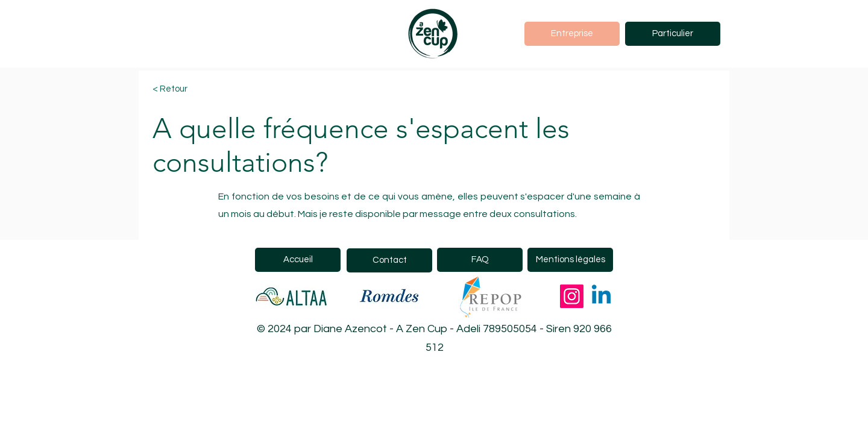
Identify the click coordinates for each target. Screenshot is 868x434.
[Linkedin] (601, 296)
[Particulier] (673, 34)
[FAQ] (480, 260)
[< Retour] (195, 90)
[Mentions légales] (570, 260)
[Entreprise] (572, 34)
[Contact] (389, 260)
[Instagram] (572, 296)
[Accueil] (298, 260)
